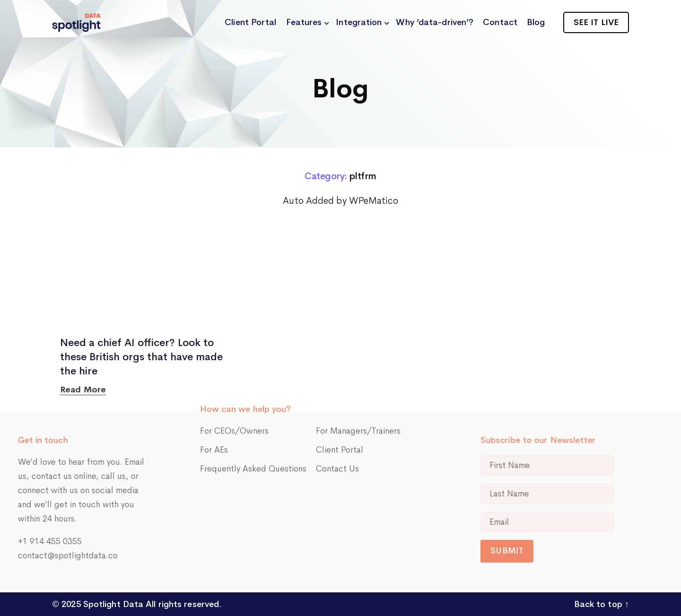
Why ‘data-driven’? (435, 22)
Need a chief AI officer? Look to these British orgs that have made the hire (141, 357)
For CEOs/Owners (234, 392)
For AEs (214, 411)
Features (304, 22)
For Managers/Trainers (358, 392)
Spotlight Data (112, 604)
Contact (500, 22)
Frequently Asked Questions (253, 430)
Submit (550, 551)
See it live (596, 22)
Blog (536, 22)
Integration (359, 22)
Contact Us (337, 430)
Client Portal (250, 22)
